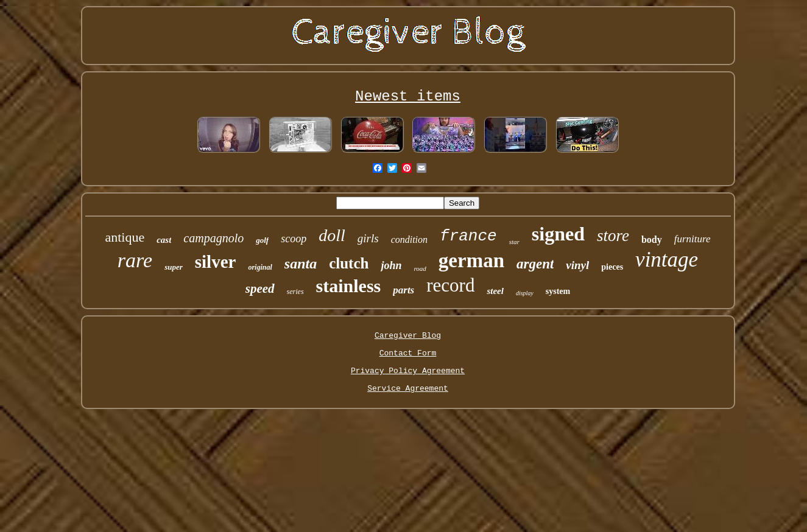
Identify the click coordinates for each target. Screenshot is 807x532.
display (525, 293)
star (514, 242)
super (174, 267)
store (613, 236)
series (295, 292)
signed (558, 234)
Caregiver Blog (408, 336)
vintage (667, 260)
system (558, 291)
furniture (692, 239)
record (450, 285)
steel (495, 291)
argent (535, 264)
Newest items (408, 96)
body (652, 240)
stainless (349, 286)
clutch (349, 263)
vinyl (577, 265)
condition (409, 240)
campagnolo (213, 238)
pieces (612, 267)
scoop (294, 239)
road (420, 268)
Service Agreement (408, 389)
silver (216, 262)
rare (135, 260)
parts (403, 290)
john (391, 265)
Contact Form (408, 353)
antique (125, 237)
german (471, 261)
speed (260, 289)
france (468, 236)
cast (164, 240)
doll (332, 235)
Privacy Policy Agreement (408, 371)
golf (262, 240)
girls (368, 238)
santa (301, 264)
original (260, 267)
